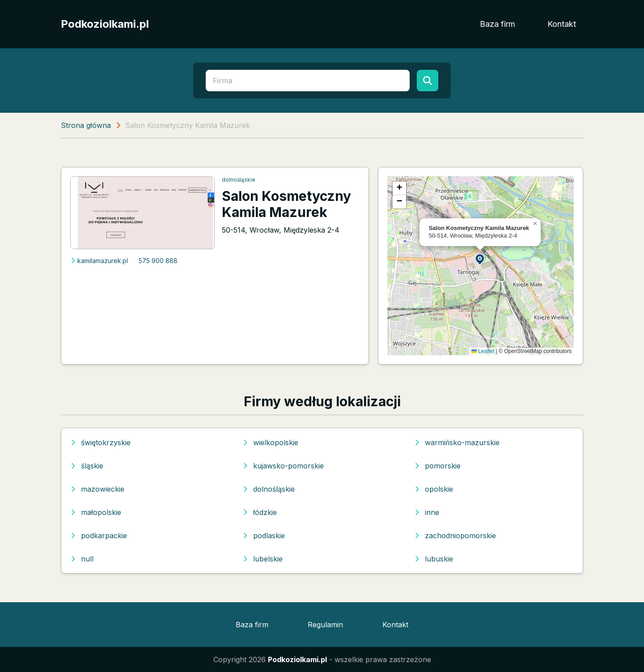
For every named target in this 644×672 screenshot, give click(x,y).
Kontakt (562, 24)
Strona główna (86, 125)
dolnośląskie (239, 180)
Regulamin (325, 625)
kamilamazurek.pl (99, 261)
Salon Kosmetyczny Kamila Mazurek (286, 204)
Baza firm (498, 24)
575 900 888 (158, 261)
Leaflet (483, 351)
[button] (480, 259)
